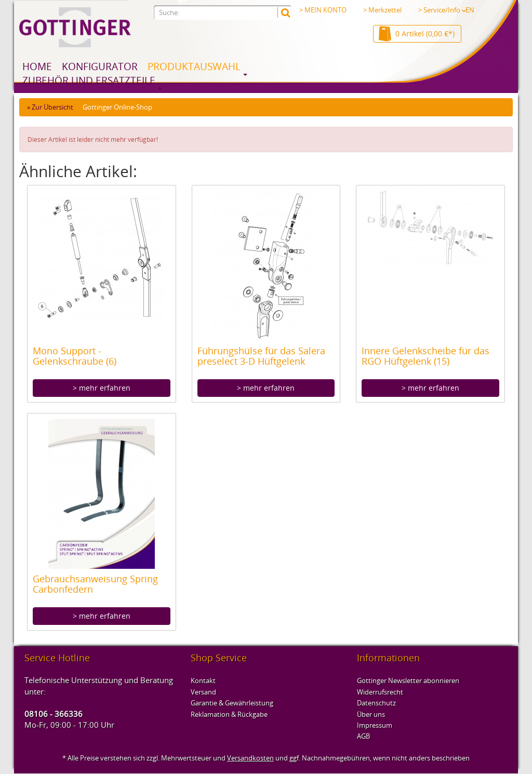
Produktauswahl (194, 66)
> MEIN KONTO (323, 10)
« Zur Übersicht (50, 107)
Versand (203, 692)
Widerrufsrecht (380, 692)
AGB (363, 736)
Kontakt (203, 680)
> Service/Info (442, 10)
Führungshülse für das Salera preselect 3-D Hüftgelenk (261, 356)
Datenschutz (376, 703)
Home (37, 66)
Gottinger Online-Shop (117, 107)
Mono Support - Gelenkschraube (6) (75, 356)
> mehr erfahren (102, 388)
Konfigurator (100, 66)
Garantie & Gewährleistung (232, 703)
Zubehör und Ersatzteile (89, 81)
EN (470, 10)
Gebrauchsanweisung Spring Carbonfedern (95, 584)
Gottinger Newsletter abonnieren (408, 680)
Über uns (371, 714)
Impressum (375, 725)
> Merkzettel (382, 10)
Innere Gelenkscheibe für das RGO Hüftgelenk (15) (425, 356)
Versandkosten (250, 758)
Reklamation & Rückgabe (229, 714)
